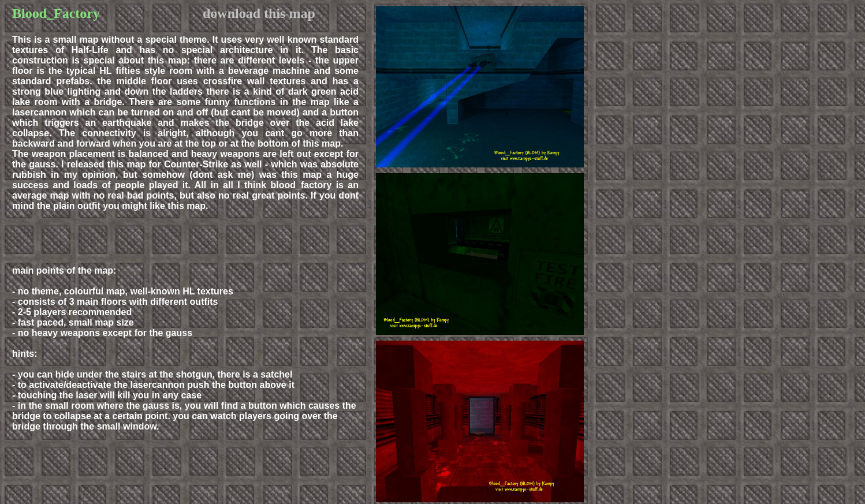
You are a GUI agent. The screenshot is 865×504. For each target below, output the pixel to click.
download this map (259, 13)
